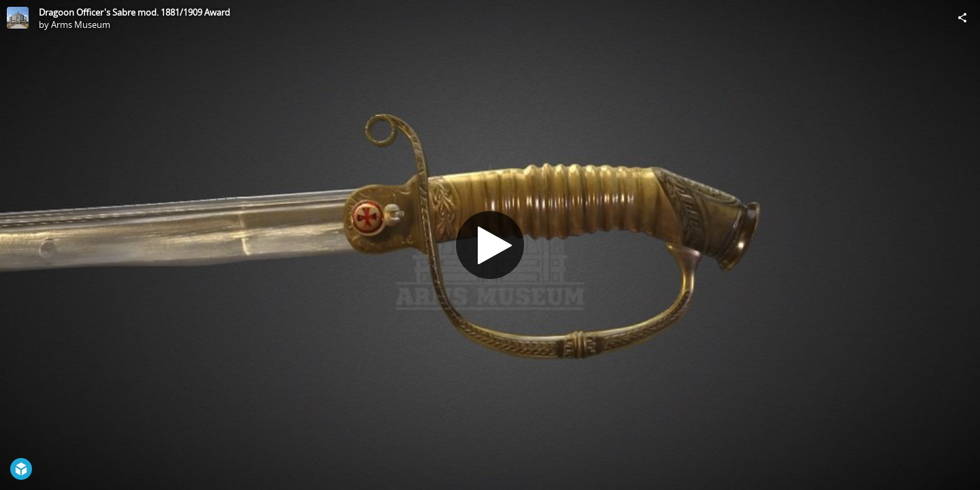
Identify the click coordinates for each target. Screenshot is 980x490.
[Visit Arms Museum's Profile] (18, 18)
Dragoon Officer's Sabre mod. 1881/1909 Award (134, 12)
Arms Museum (81, 24)
